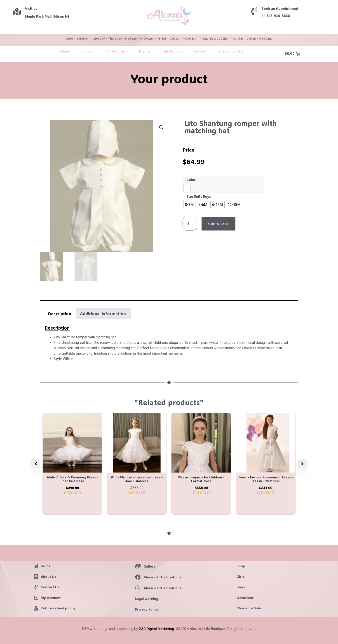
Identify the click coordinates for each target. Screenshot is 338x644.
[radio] (187, 188)
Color (191, 180)
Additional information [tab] (103, 314)
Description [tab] (60, 314)
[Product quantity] (190, 224)
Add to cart (218, 224)
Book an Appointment (280, 8)
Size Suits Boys (199, 197)
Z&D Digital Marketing (156, 629)
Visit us (31, 8)
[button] (161, 127)
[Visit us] (17, 12)
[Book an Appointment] (254, 11)
